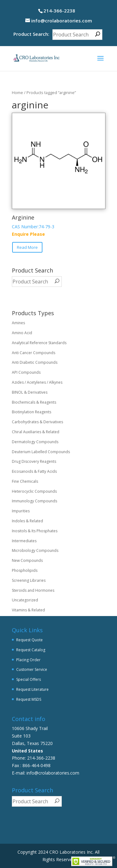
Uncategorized (25, 600)
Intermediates (24, 541)
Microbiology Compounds (35, 550)
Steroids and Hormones (33, 590)
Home (17, 92)
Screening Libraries (29, 580)
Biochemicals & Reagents (34, 402)
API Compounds (26, 372)
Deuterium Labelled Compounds (41, 452)
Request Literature (32, 689)
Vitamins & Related (28, 610)
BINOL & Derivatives (30, 392)
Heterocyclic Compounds (34, 491)
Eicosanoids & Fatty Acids (34, 471)
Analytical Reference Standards (39, 343)
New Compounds (27, 560)
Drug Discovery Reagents (34, 461)
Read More (27, 247)
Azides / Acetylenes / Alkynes (37, 382)
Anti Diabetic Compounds (35, 362)
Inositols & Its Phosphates (35, 531)
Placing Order (28, 660)
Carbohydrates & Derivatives (37, 422)
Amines (18, 323)
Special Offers (29, 679)
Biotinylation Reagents (32, 412)
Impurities (21, 511)
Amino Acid (22, 333)
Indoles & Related (27, 521)
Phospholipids (25, 570)
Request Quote (29, 640)
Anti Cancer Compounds (34, 353)
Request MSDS (29, 699)
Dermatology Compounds (35, 442)
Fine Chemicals (25, 481)
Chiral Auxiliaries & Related (36, 432)
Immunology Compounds (34, 501)
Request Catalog (31, 650)
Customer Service (32, 669)
